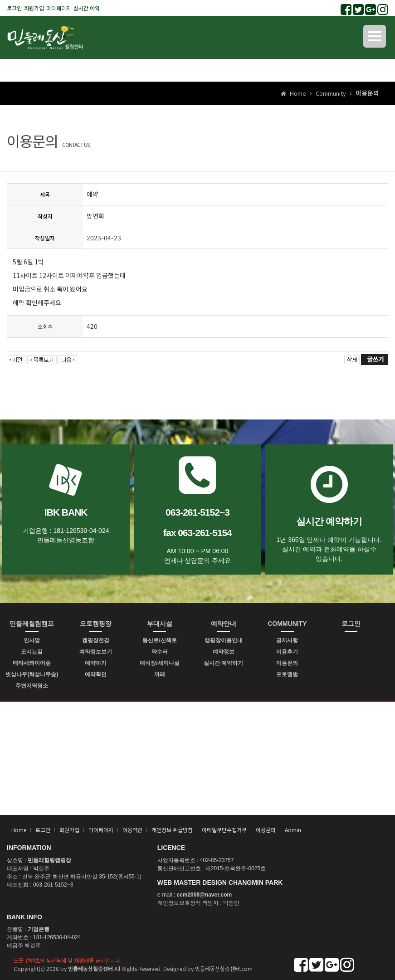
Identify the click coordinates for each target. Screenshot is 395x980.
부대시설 (160, 624)
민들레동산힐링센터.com (224, 968)
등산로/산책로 (159, 640)
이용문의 (287, 663)
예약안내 (224, 624)
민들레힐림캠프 (32, 624)
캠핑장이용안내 (224, 640)
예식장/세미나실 (159, 663)
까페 (160, 674)
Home (19, 830)
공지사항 (287, 640)
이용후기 (287, 652)
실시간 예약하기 (223, 663)
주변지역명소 (32, 686)
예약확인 (96, 674)
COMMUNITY (287, 624)
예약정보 (224, 652)
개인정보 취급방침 (172, 830)
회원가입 (34, 8)
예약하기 (96, 663)
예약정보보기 (96, 652)
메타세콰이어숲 (32, 663)
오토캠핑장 (96, 624)
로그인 (14, 8)
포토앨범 (287, 674)
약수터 (160, 652)
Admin (293, 830)
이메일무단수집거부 (224, 830)
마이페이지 (59, 8)
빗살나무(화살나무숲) (32, 674)
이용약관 (132, 830)
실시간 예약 (87, 8)
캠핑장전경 (96, 640)
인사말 (32, 640)
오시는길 (32, 652)
